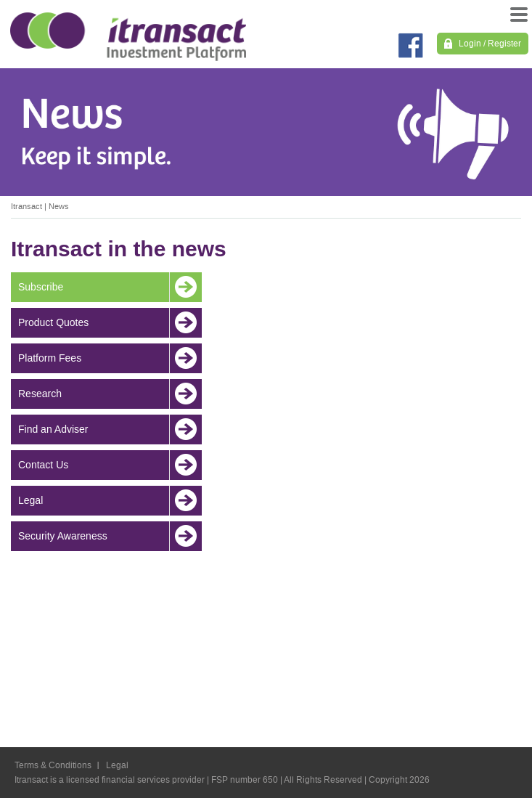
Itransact (26, 207)
